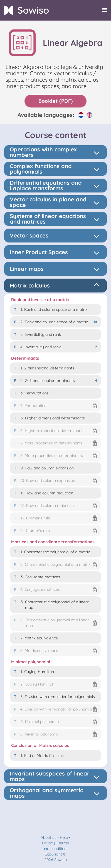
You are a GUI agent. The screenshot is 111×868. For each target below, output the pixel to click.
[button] (55, 406)
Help (64, 837)
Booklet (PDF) (56, 101)
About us (49, 837)
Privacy (48, 843)
